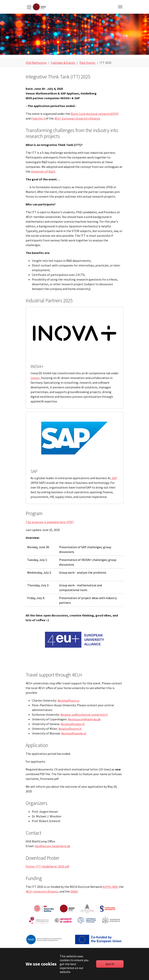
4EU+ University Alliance (42, 891)
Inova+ (35, 378)
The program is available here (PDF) (50, 522)
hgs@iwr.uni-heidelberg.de (52, 846)
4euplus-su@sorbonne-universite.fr (84, 715)
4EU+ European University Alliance (77, 118)
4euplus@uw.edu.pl (74, 733)
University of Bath (43, 171)
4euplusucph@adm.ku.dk (84, 719)
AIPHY (107, 887)
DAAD (74, 891)
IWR (115, 887)
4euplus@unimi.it (70, 729)
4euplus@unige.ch (73, 724)
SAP (114, 478)
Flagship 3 (38, 118)
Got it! (110, 964)
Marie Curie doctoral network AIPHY (95, 114)
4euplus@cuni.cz (68, 700)
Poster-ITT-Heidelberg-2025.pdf (47, 866)
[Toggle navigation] (120, 7)
